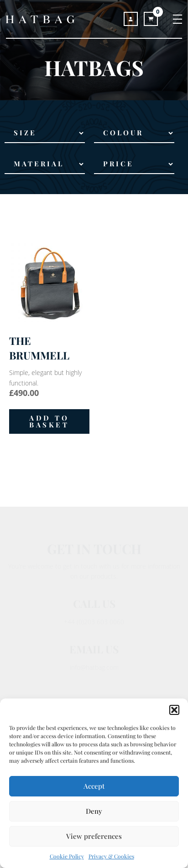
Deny (94, 811)
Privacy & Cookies (111, 856)
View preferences (94, 836)
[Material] (45, 164)
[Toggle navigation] (173, 19)
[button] (174, 710)
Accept (94, 786)
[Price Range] (134, 164)
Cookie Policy (67, 856)
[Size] (45, 134)
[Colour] (134, 134)
